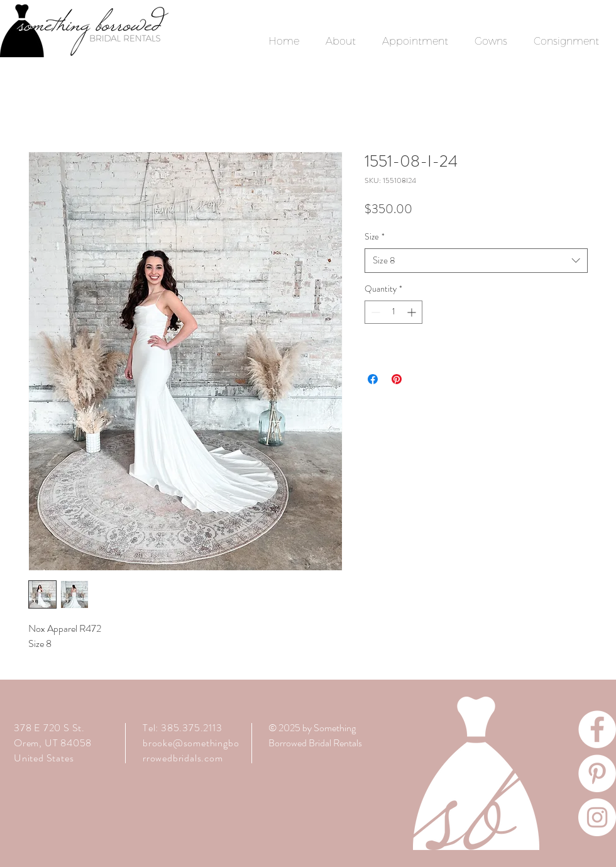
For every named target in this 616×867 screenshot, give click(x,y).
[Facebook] (597, 729)
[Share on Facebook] (373, 379)
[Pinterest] (597, 773)
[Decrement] (374, 312)
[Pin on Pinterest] (397, 379)
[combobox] (476, 261)
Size (375, 237)
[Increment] (413, 312)
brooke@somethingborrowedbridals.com (191, 750)
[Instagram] (597, 817)
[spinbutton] (393, 312)
